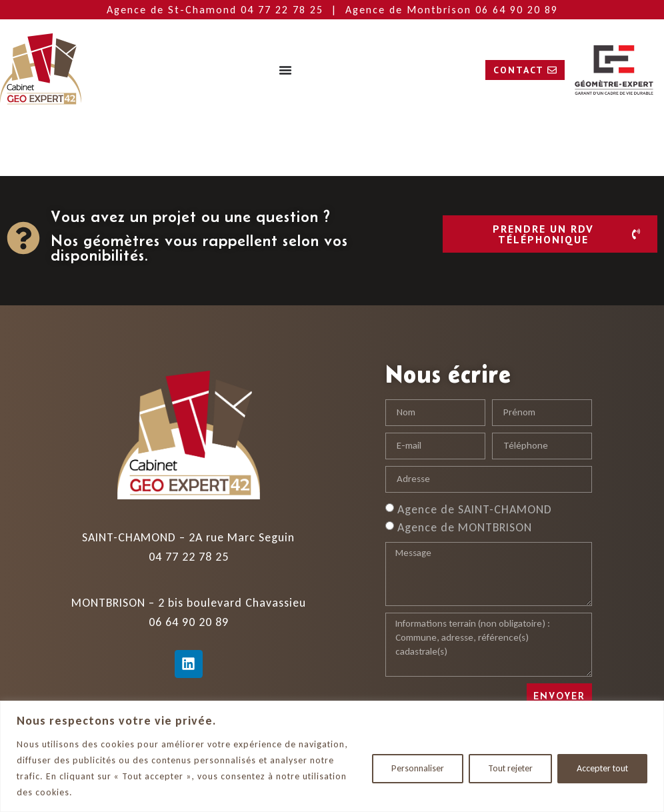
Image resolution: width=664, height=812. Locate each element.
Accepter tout (602, 768)
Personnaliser (418, 768)
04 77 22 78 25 (284, 10)
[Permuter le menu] (285, 70)
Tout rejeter (510, 768)
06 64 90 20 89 (517, 10)
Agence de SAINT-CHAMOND (475, 509)
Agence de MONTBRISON (465, 527)
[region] (332, 756)
